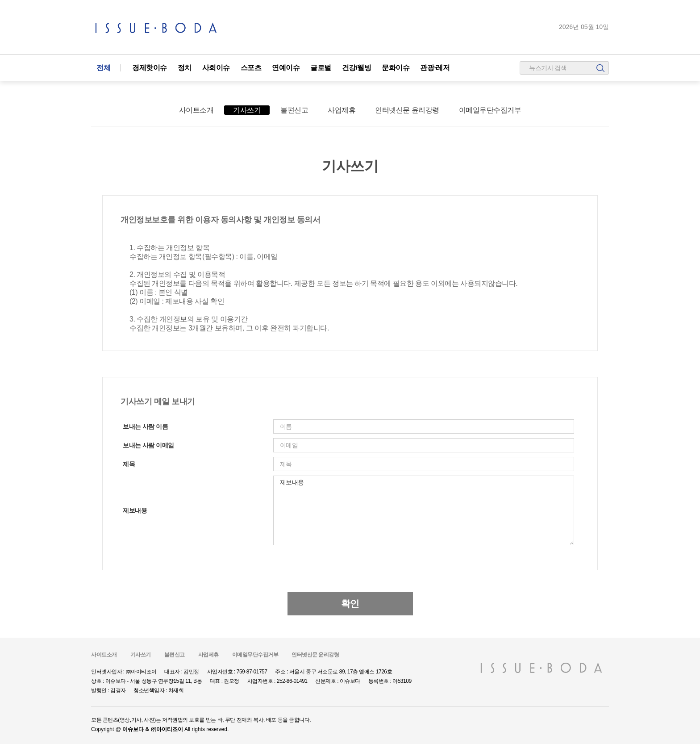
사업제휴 (342, 110)
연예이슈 (286, 68)
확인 (350, 604)
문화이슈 (396, 68)
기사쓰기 (247, 110)
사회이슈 (216, 68)
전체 (103, 68)
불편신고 (294, 110)
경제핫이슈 (150, 68)
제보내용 (424, 510)
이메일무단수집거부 (490, 110)
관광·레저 (435, 68)
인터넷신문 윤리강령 (407, 110)
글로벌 (321, 68)
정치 (185, 68)
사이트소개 (196, 110)
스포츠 (251, 68)
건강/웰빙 (357, 68)
